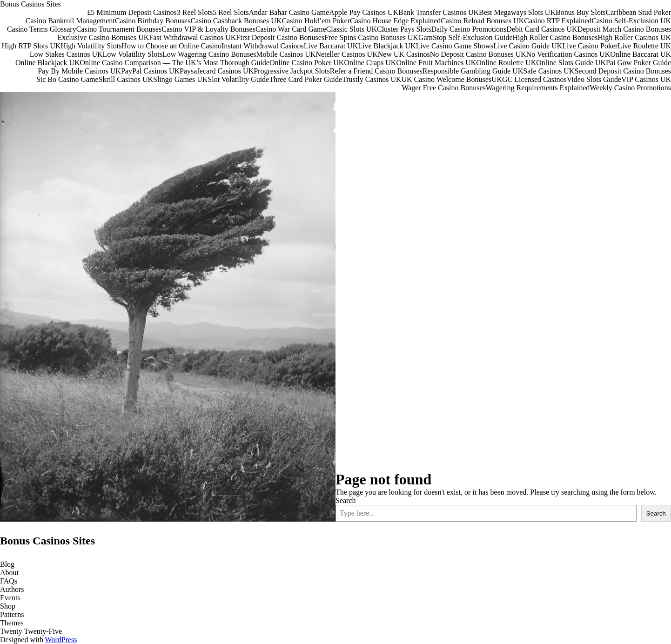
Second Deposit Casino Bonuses (623, 71)
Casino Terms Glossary (42, 29)
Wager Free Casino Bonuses (443, 88)
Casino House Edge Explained (395, 21)
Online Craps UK (370, 63)
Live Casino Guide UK (528, 46)
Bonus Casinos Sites (30, 4)
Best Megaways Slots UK (517, 12)
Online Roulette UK (506, 63)
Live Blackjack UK (387, 46)
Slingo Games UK (180, 79)
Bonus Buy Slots (581, 12)
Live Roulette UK (644, 46)
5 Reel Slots (231, 12)
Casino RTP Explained (558, 21)
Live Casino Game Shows (455, 46)
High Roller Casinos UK (634, 37)
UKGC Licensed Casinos (529, 79)
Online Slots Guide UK (571, 63)
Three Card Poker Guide (305, 79)
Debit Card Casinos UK (542, 29)
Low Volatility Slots (133, 54)
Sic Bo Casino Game (67, 79)
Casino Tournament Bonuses (119, 29)
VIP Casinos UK (646, 79)
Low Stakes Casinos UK (66, 54)
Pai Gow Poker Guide (638, 63)
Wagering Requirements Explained (538, 88)
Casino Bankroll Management (70, 21)
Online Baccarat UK (641, 54)
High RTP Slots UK (31, 46)
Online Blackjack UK (48, 63)
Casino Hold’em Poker (316, 21)
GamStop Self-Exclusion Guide (466, 37)
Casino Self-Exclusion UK (631, 21)
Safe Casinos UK (549, 71)
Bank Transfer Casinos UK (439, 12)
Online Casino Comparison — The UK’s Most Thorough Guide (175, 63)
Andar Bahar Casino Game (289, 12)
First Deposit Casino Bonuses (280, 37)
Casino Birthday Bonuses (153, 21)
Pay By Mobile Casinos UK (79, 71)
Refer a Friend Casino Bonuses (376, 71)
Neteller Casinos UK (346, 54)
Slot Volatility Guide (238, 79)
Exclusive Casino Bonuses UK (103, 37)
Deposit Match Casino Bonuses (624, 29)
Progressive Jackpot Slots (292, 71)
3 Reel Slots (195, 12)
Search (346, 500)
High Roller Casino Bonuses (555, 37)
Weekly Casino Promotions (630, 88)
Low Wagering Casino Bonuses (209, 54)
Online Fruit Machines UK (436, 63)
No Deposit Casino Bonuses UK (478, 54)
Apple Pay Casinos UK (364, 12)
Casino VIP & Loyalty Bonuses (208, 29)
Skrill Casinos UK (126, 79)
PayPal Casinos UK (150, 71)
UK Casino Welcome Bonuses (446, 79)
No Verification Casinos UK (568, 54)
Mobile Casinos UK (286, 54)
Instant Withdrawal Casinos (263, 46)
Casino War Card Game (291, 29)
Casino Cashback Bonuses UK (236, 21)
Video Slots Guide (594, 79)
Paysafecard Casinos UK (217, 71)
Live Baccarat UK (331, 46)
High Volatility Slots (91, 46)
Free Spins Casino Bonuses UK (371, 37)
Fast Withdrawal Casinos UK (192, 37)
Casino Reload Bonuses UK (482, 21)
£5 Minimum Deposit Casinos (132, 12)
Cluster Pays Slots (404, 29)
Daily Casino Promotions (469, 29)
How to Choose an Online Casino (171, 46)
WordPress (61, 640)
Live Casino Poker (590, 46)
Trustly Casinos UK (372, 79)
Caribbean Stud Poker (638, 12)
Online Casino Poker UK (307, 63)
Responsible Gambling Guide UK (473, 71)
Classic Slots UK (352, 29)
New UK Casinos (404, 54)
